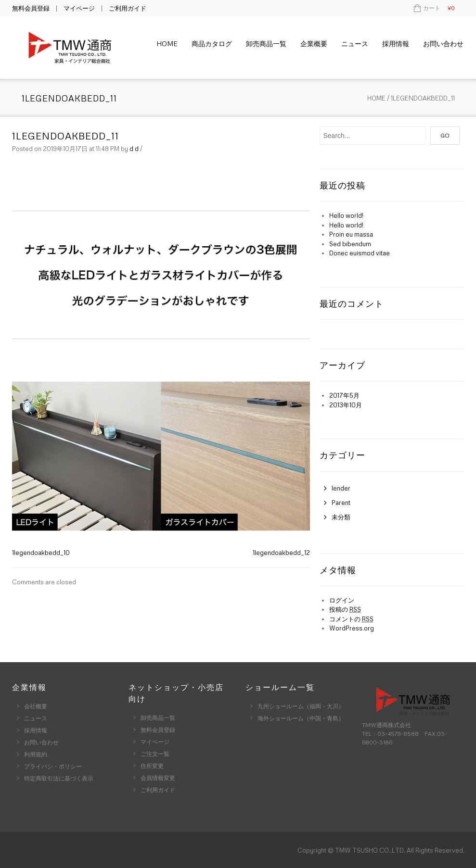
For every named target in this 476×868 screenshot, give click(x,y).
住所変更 (152, 766)
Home (167, 44)
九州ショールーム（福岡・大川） (301, 706)
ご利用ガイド (128, 8)
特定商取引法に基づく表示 (59, 778)
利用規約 (36, 754)
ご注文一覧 (155, 754)
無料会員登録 (31, 8)
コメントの (351, 619)
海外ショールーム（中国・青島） (301, 718)
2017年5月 (344, 395)
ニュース (355, 44)
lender (341, 488)
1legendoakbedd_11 (65, 136)
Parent (341, 503)
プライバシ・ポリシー (53, 766)
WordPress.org (352, 628)
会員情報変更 (158, 778)
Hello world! (346, 215)
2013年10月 (346, 405)
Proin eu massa (351, 234)
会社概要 (36, 706)
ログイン (342, 600)
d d (134, 149)
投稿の (345, 609)
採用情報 (396, 44)
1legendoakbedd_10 (41, 553)
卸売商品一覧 (266, 44)
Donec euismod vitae (360, 253)
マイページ (79, 8)
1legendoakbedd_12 (281, 553)
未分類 (341, 517)
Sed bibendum (350, 244)
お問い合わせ (443, 44)
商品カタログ (212, 44)
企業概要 (314, 44)
